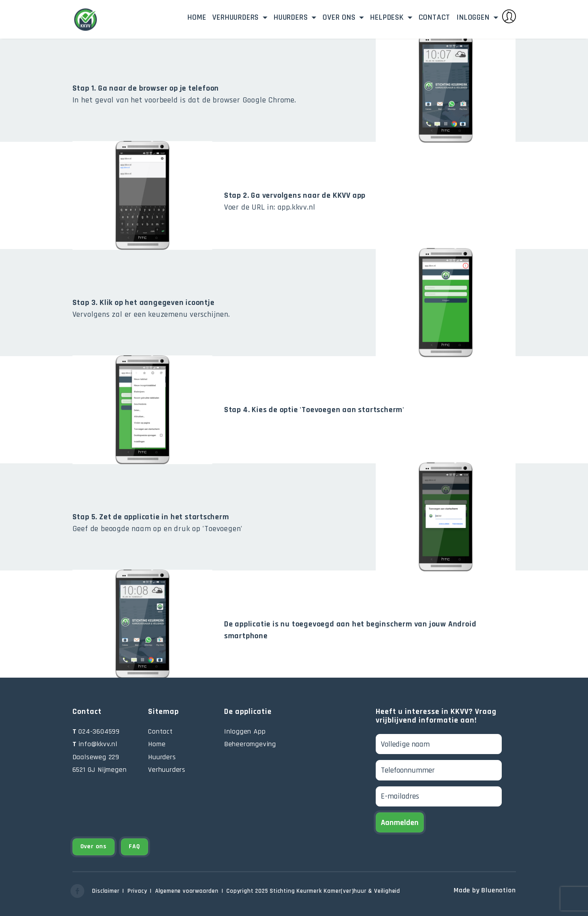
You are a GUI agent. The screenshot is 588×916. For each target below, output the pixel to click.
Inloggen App (245, 731)
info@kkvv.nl (95, 744)
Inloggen (486, 16)
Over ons (340, 17)
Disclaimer (106, 891)
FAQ (134, 846)
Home (197, 17)
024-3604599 (96, 731)
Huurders (292, 17)
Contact (435, 17)
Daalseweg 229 (96, 757)
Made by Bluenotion (485, 890)
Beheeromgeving (250, 744)
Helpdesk (388, 17)
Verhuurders (237, 17)
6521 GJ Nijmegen (100, 770)
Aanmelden (400, 823)
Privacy (137, 891)
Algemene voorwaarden (187, 891)
